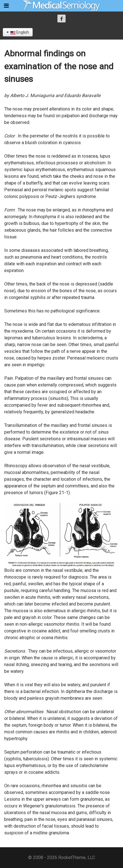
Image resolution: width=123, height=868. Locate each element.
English (18, 32)
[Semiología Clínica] (62, 5)
